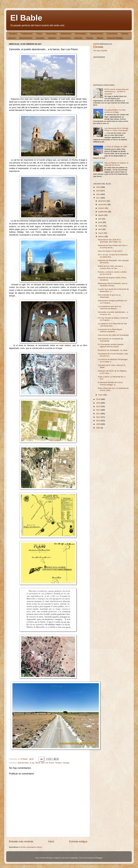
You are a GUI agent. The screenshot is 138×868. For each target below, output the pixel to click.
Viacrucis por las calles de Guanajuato (113, 335)
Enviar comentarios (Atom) (31, 847)
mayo (101, 226)
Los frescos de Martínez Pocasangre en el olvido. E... (113, 360)
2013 (98, 410)
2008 (98, 428)
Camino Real (96, 34)
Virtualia (66, 763)
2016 (98, 399)
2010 (98, 421)
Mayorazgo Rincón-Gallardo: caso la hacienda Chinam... (113, 284)
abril (100, 229)
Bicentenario (26, 38)
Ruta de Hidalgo (115, 38)
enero (101, 395)
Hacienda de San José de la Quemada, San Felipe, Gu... (110, 241)
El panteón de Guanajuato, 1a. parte (113, 350)
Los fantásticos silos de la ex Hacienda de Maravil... (110, 307)
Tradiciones (27, 34)
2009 (98, 424)
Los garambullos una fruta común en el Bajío (115, 111)
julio (100, 219)
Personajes (81, 34)
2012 (98, 414)
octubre (102, 208)
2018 (98, 194)
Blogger (99, 858)
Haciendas (51, 34)
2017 (98, 198)
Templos (13, 34)
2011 (98, 417)
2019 (98, 191)
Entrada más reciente (21, 841)
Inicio (51, 841)
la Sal (32, 763)
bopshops (74, 858)
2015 (98, 403)
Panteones (65, 38)
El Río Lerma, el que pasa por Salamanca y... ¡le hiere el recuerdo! (116, 91)
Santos (125, 34)
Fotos (39, 34)
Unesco (12, 38)
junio (100, 222)
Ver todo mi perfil (100, 51)
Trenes (90, 38)
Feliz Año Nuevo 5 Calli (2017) (110, 251)
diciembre (102, 201)
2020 (98, 187)
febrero (101, 236)
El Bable (26, 18)
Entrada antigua (78, 841)
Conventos (112, 34)
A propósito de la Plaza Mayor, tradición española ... (110, 330)
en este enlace (64, 345)
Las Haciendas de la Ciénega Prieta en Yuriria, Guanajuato (116, 129)
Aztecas (78, 38)
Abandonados (23, 763)
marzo (101, 233)
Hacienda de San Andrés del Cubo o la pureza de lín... (113, 247)
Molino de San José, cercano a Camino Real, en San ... (110, 267)
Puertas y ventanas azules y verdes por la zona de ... (112, 273)
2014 (98, 406)
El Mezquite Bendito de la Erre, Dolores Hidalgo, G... (110, 383)
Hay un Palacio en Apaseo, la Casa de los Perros (116, 164)
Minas (38, 763)
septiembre (103, 212)
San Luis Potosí (48, 763)
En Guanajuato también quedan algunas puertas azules (111, 345)
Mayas (100, 38)
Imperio (52, 38)
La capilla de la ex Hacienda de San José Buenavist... (112, 325)
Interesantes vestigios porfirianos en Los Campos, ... (112, 302)
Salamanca (66, 34)
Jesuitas (40, 38)
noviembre (103, 204)
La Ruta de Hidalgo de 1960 (116, 147)
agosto (101, 215)
